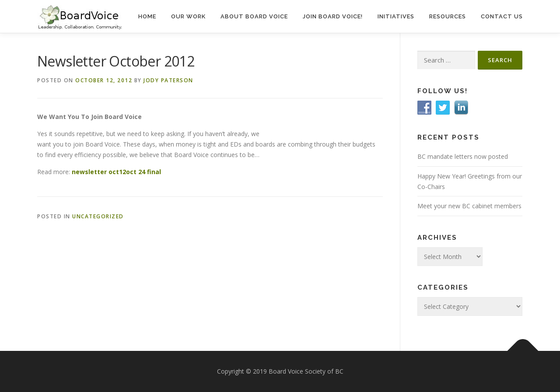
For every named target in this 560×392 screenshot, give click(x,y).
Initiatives (396, 16)
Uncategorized (98, 216)
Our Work (188, 16)
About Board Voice (254, 16)
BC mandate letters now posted (463, 156)
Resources (448, 16)
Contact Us (502, 16)
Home (147, 16)
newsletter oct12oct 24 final (116, 172)
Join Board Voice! (333, 16)
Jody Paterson (168, 80)
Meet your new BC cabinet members (469, 206)
